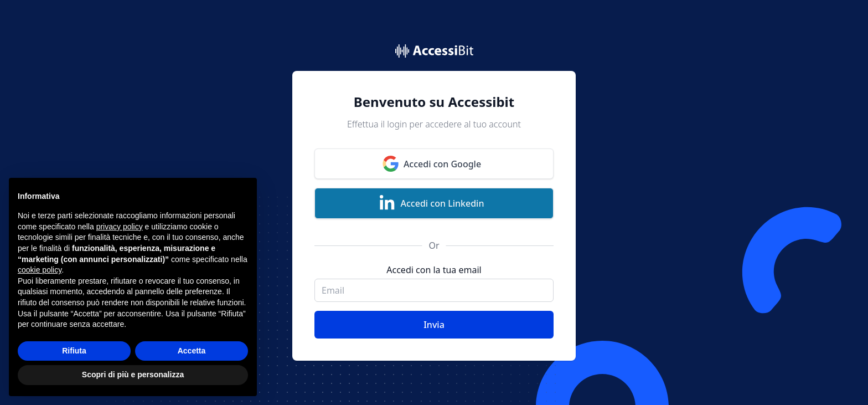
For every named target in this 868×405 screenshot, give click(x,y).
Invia (434, 325)
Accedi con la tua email (434, 270)
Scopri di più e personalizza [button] (133, 375)
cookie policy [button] (40, 270)
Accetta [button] (192, 351)
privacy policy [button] (120, 227)
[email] (434, 290)
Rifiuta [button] (74, 351)
